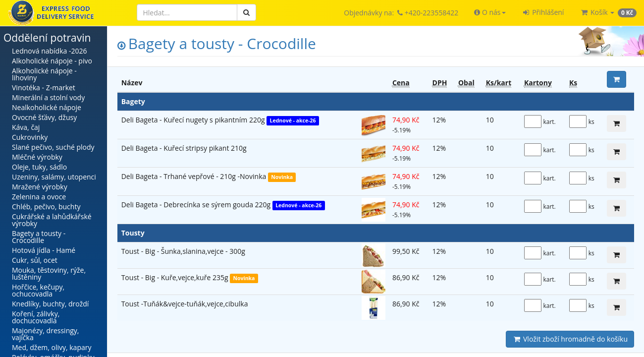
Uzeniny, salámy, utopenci (54, 177)
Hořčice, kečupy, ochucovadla (38, 290)
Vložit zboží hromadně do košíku (570, 339)
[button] (490, 12)
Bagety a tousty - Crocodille (39, 237)
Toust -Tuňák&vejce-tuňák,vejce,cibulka (185, 304)
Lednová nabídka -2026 (49, 51)
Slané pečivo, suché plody (53, 147)
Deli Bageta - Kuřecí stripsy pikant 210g (184, 148)
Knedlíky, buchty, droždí (50, 304)
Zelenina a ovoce (39, 197)
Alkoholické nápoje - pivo (52, 61)
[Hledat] (187, 12)
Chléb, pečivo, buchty (46, 207)
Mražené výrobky (40, 187)
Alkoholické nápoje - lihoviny (44, 74)
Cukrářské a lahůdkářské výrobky (52, 220)
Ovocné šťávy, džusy (44, 117)
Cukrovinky (30, 137)
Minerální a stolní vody (48, 97)
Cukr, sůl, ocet (35, 260)
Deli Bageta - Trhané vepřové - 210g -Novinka (195, 176)
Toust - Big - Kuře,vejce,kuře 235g (176, 277)
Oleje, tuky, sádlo (39, 167)
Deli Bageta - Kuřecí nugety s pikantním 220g (194, 120)
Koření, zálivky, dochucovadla (36, 317)
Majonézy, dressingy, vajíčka (45, 334)
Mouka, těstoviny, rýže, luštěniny (49, 273)
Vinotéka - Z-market (44, 88)
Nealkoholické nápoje (47, 107)
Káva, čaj (26, 127)
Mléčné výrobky (37, 157)
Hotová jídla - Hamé (44, 250)
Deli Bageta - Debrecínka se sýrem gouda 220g (197, 205)
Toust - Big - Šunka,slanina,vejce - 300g (183, 251)
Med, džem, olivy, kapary (52, 347)
